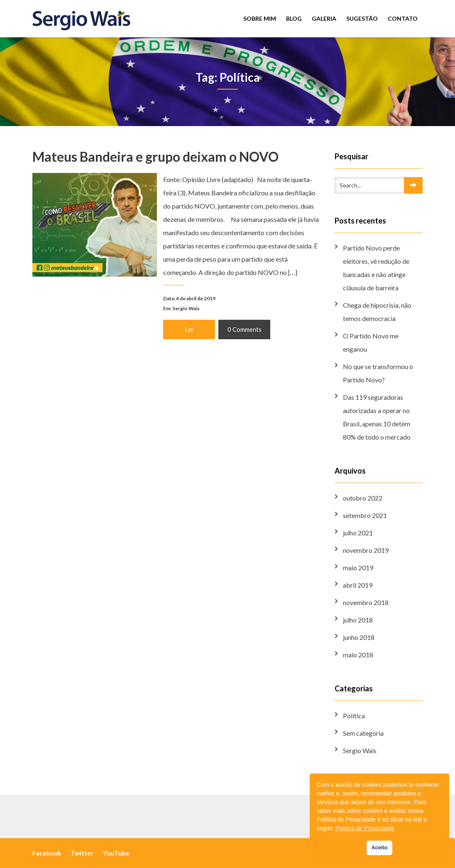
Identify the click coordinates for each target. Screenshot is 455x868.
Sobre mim (260, 18)
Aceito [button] (380, 848)
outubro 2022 (363, 498)
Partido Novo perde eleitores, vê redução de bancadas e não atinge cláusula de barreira (376, 268)
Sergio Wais (186, 308)
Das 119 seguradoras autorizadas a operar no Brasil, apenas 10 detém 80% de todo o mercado (377, 417)
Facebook (47, 853)
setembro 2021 (365, 515)
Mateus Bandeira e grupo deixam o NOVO (155, 157)
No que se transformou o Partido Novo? (378, 373)
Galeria (324, 18)
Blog (294, 18)
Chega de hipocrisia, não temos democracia (377, 312)
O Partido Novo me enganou (371, 342)
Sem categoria (363, 733)
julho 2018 (358, 620)
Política (354, 716)
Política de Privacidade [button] (365, 828)
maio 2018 (358, 655)
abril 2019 (358, 585)
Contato (403, 18)
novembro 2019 (366, 550)
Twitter (82, 853)
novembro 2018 (366, 602)
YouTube (116, 853)
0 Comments (244, 329)
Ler (189, 329)
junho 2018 (359, 637)
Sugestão (362, 18)
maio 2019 (358, 568)
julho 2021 (358, 533)
